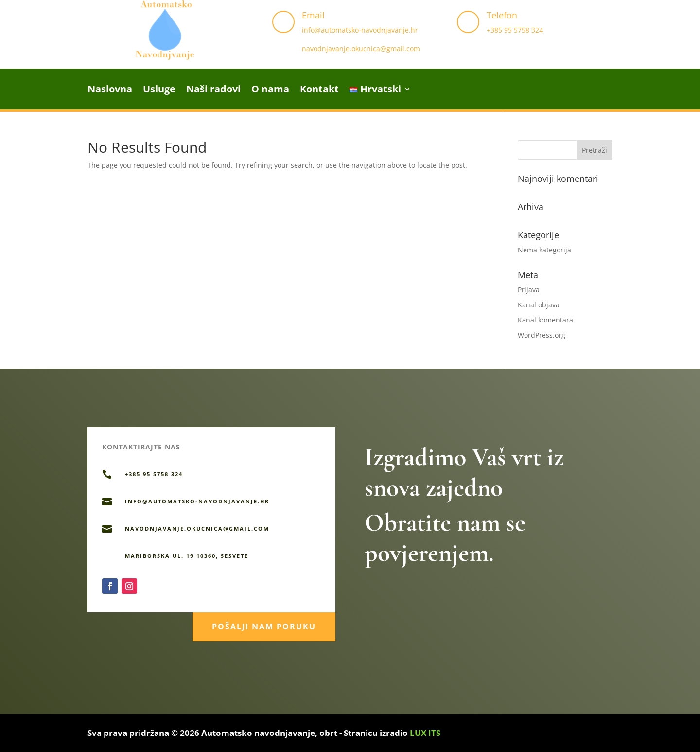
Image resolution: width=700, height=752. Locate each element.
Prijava (529, 290)
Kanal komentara (545, 320)
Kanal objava (539, 305)
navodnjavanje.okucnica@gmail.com (361, 48)
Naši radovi (213, 90)
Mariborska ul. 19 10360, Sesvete (187, 556)
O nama (270, 90)
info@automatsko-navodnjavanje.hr (360, 30)
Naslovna (110, 90)
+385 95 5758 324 (515, 30)
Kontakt (319, 90)
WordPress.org (542, 335)
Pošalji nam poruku (264, 623)
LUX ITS (425, 733)
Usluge (159, 90)
